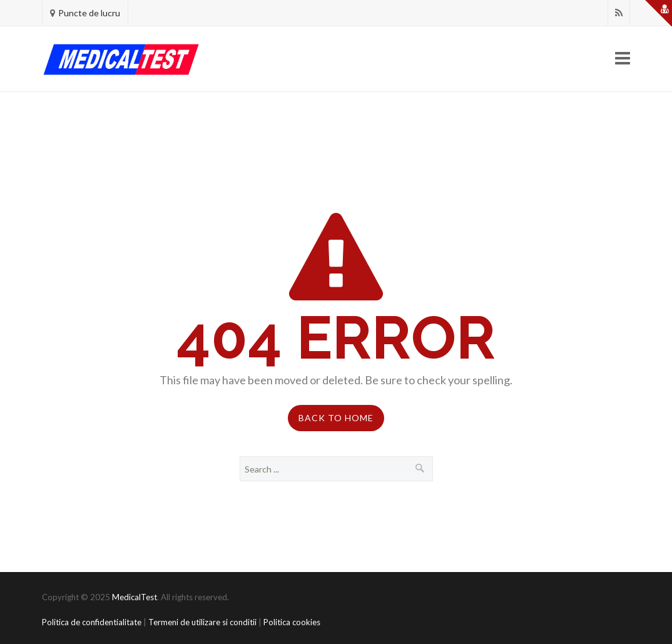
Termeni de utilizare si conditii (202, 622)
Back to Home (336, 418)
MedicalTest (135, 597)
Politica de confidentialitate (92, 622)
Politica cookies (292, 622)
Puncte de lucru (89, 13)
